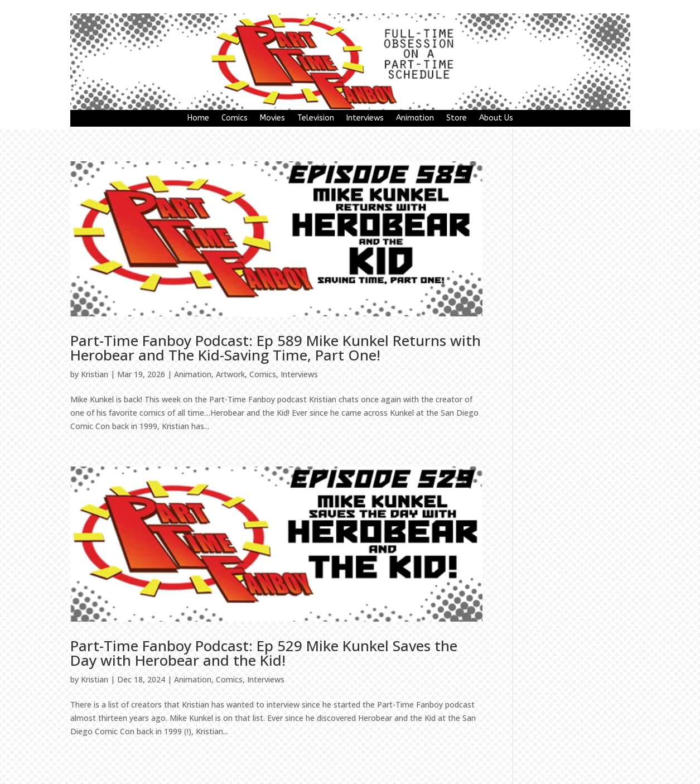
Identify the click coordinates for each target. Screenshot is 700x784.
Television (316, 119)
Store (457, 119)
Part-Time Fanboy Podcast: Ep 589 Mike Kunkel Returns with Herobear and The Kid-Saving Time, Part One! (276, 348)
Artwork (230, 374)
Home (198, 119)
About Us (496, 119)
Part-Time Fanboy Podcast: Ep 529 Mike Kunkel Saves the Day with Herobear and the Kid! (264, 653)
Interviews (365, 119)
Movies (272, 119)
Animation (415, 119)
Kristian (95, 374)
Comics (235, 119)
